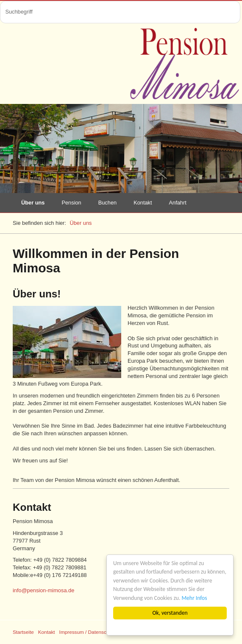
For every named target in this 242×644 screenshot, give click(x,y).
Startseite (23, 632)
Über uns (33, 203)
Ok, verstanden (170, 613)
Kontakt (143, 203)
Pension (71, 203)
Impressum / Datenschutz (88, 632)
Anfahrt (178, 203)
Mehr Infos (195, 598)
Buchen (107, 203)
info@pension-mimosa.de (43, 590)
